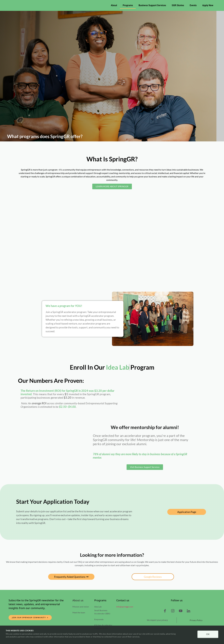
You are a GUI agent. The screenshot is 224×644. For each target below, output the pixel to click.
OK (208, 634)
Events (193, 5)
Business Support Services (152, 5)
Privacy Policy (196, 620)
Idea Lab (98, 607)
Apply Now (208, 5)
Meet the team (79, 613)
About (114, 5)
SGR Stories (178, 5)
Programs (128, 5)
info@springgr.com (125, 607)
